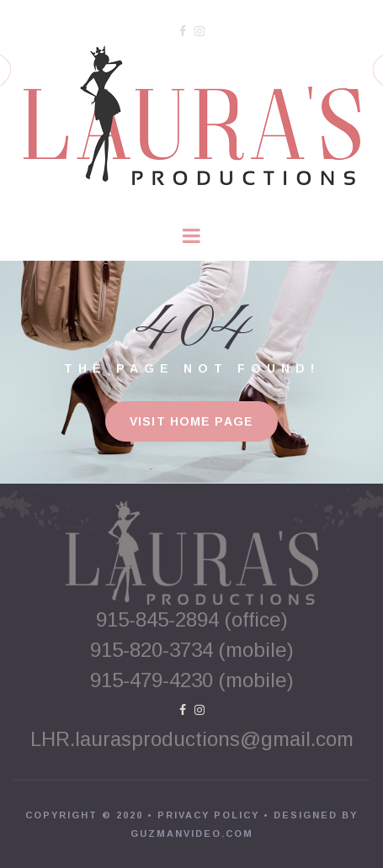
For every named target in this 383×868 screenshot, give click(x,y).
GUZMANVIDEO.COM (192, 834)
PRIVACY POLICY (208, 815)
